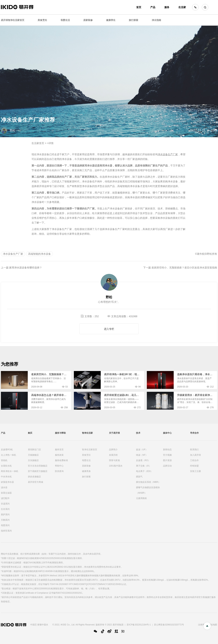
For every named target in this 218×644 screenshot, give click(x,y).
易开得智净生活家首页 (13, 20)
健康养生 (111, 20)
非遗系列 (5, 504)
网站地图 (213, 625)
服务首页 (59, 450)
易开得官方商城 (35, 482)
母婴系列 (5, 525)
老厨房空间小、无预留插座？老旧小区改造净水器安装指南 (184, 268)
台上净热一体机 (8, 455)
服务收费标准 (61, 460)
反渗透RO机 (7, 450)
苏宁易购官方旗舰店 (38, 471)
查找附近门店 (34, 450)
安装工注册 (195, 471)
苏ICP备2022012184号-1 (139, 625)
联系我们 (194, 450)
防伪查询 (59, 471)
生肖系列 (5, 509)
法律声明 (202, 625)
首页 (139, 7)
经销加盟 (194, 466)
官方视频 (167, 455)
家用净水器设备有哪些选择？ (26, 268)
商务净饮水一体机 (10, 471)
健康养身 (86, 471)
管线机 (4, 460)
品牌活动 (167, 466)
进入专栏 (109, 329)
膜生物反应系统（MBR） (148, 482)
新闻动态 (167, 450)
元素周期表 (141, 498)
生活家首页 (38, 143)
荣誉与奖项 (114, 460)
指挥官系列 (6, 531)
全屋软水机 (6, 466)
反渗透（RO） (143, 460)
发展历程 (113, 455)
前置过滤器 (6, 493)
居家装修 (88, 20)
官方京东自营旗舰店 (38, 466)
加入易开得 (195, 455)
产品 (153, 7)
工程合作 (194, 460)
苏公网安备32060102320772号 (169, 625)
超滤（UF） (142, 450)
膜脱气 (139, 477)
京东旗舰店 (33, 460)
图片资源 (167, 460)
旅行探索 (134, 20)
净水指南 (156, 20)
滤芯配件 (5, 498)
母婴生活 (65, 20)
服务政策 (59, 455)
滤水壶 (4, 487)
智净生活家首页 (90, 450)
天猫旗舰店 (33, 455)
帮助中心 (59, 466)
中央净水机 (6, 477)
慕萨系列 (5, 515)
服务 (167, 7)
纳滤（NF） (142, 455)
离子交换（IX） (144, 466)
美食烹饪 (42, 20)
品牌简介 (113, 450)
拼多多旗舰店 (34, 477)
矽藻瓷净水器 (7, 482)
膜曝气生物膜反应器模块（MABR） (148, 490)
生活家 (182, 7)
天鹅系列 (5, 520)
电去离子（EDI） (144, 471)
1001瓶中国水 (116, 466)
